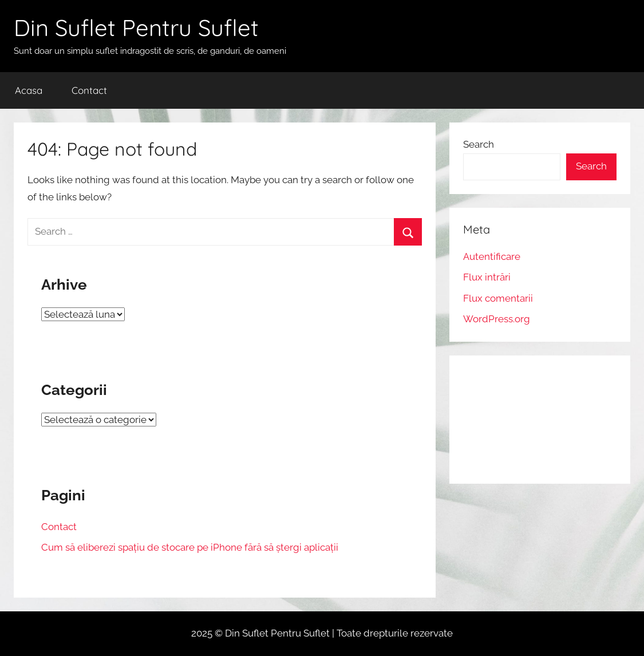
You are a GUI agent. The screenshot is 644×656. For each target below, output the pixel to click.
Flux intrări (487, 277)
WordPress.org (497, 319)
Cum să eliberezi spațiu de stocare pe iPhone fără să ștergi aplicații (190, 547)
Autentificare (492, 256)
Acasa (29, 90)
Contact (89, 90)
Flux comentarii (498, 298)
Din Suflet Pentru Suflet (136, 27)
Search (479, 144)
